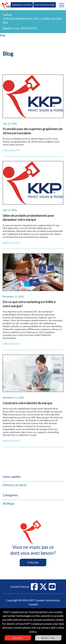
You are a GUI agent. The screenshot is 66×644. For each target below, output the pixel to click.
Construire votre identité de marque (27, 403)
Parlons (33, 563)
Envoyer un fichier (45, 5)
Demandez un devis (22, 5)
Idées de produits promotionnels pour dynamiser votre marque (28, 217)
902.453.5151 (29, 28)
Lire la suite (11, 150)
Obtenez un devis (15, 485)
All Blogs (9, 503)
